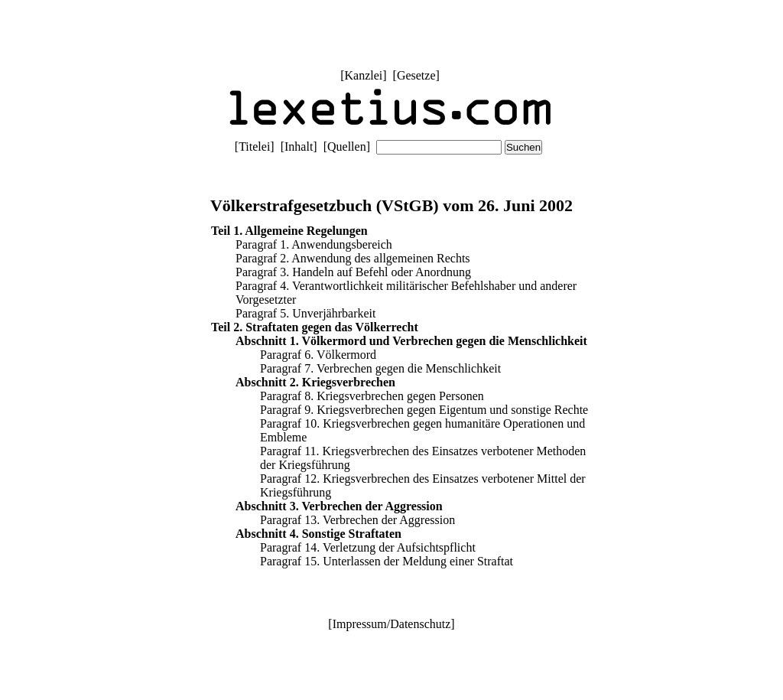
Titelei (254, 147)
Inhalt (299, 147)
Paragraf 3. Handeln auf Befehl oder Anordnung (353, 272)
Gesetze (416, 75)
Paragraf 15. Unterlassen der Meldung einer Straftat (387, 561)
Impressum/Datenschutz (392, 624)
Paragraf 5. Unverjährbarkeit (305, 313)
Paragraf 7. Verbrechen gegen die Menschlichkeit (380, 368)
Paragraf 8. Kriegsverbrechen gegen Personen (372, 396)
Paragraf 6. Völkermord (318, 355)
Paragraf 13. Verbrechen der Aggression (357, 520)
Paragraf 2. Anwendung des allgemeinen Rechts (353, 258)
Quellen (347, 147)
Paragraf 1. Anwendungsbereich (314, 244)
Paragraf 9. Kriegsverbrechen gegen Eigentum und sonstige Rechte (424, 410)
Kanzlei (363, 75)
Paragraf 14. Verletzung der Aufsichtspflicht (368, 547)
